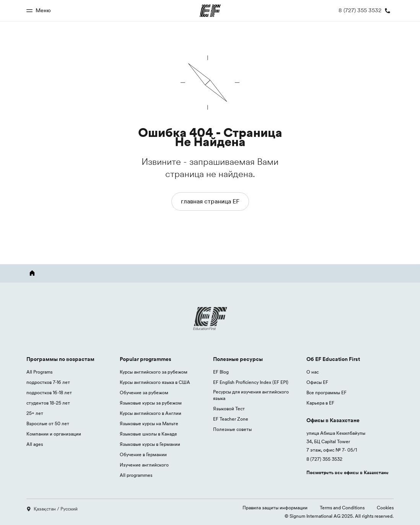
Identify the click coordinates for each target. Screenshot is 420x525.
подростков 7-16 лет (48, 382)
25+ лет (35, 413)
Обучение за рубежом (144, 393)
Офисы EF (317, 382)
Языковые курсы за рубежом (151, 403)
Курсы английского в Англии (151, 413)
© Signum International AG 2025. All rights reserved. (339, 516)
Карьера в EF (320, 403)
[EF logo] (210, 319)
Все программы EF (326, 393)
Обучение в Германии (143, 454)
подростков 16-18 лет (49, 393)
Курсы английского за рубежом (154, 372)
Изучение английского (144, 465)
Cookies (385, 508)
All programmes (136, 475)
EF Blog (221, 372)
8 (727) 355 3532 (324, 459)
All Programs (39, 372)
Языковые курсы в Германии (150, 444)
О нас (313, 372)
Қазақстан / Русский (52, 509)
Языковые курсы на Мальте (149, 423)
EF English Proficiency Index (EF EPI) (251, 382)
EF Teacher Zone (231, 419)
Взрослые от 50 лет (48, 423)
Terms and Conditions (342, 508)
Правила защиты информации (275, 508)
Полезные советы (232, 429)
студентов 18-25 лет (48, 403)
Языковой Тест (229, 409)
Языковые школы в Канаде (148, 434)
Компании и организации (54, 434)
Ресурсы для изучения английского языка (251, 395)
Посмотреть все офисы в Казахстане (348, 472)
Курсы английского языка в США (155, 382)
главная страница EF (210, 201)
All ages (35, 444)
